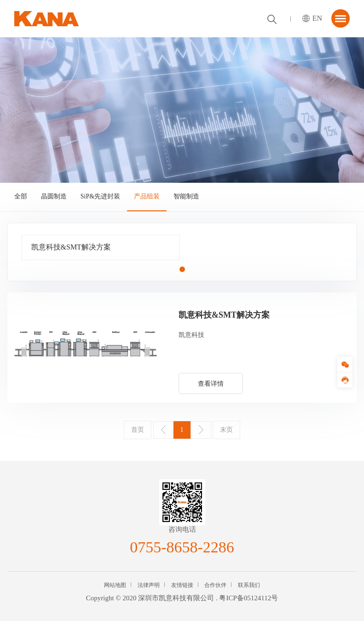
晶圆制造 (54, 196)
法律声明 (149, 585)
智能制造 (186, 196)
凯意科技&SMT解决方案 (71, 247)
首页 (138, 430)
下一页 (201, 430)
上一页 (163, 430)
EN (317, 18)
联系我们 (249, 585)
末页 (226, 430)
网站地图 (115, 585)
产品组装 (147, 196)
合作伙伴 (215, 585)
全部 (21, 196)
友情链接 (182, 585)
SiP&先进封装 (100, 196)
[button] (182, 269)
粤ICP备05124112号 (248, 598)
